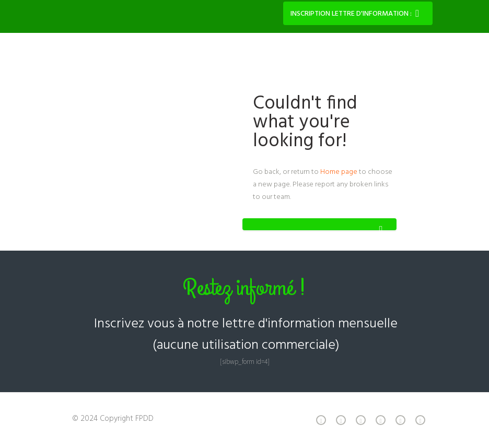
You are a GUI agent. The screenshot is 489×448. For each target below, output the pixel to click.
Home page (339, 172)
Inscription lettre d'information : (351, 14)
